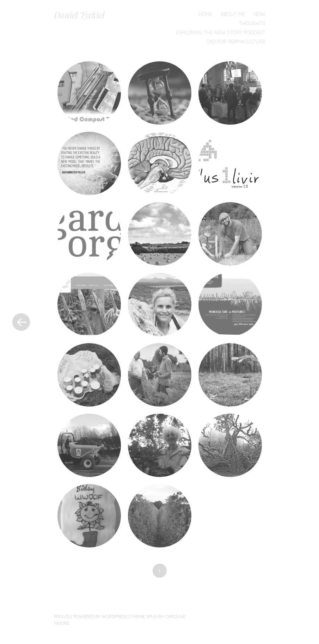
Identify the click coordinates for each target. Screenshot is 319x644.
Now (259, 14)
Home (205, 14)
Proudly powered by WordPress (91, 616)
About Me (233, 14)
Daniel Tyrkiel (79, 15)
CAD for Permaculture (236, 42)
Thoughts (252, 23)
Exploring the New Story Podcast (221, 32)
